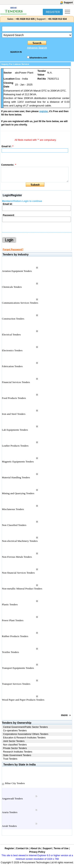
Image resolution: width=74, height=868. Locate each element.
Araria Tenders (10, 812)
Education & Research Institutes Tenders (24, 738)
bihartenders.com (38, 58)
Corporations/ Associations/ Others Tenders (26, 734)
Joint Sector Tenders (14, 741)
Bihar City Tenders (15, 783)
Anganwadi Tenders (12, 799)
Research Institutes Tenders (18, 752)
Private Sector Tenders (15, 748)
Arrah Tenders (9, 826)
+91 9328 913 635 (25, 19)
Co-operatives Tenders (15, 731)
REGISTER (53, 12)
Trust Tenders (10, 759)
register (43, 111)
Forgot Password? (13, 250)
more (64, 715)
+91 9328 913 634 (57, 19)
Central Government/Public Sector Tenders (26, 727)
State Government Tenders (17, 755)
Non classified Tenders (15, 745)
